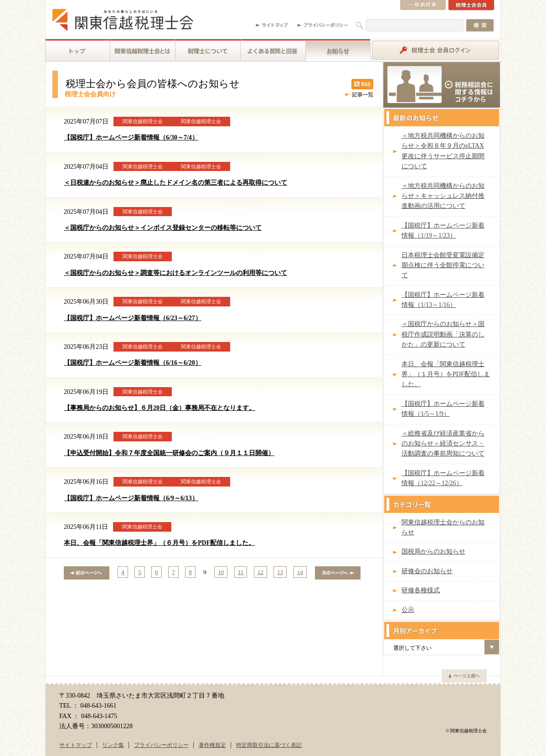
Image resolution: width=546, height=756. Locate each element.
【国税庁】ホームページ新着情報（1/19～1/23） (443, 230)
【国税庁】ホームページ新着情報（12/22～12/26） (443, 478)
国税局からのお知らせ (433, 551)
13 (280, 572)
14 (300, 572)
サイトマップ (76, 745)
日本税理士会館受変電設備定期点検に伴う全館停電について (443, 265)
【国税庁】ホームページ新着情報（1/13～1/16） (443, 300)
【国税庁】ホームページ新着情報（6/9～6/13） (131, 498)
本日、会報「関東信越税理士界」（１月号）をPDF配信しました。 (446, 374)
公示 (408, 610)
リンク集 (113, 745)
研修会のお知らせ (427, 571)
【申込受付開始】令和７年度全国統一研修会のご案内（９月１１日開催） (169, 453)
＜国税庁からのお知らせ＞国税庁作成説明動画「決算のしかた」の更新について (443, 334)
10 (221, 572)
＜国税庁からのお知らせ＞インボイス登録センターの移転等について (163, 228)
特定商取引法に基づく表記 (269, 745)
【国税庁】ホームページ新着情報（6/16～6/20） (133, 363)
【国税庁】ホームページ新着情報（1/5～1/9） (443, 409)
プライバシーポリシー (161, 745)
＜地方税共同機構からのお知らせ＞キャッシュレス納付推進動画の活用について (443, 196)
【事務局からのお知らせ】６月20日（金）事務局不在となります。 (160, 408)
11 (241, 572)
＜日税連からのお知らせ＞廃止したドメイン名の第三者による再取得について (175, 183)
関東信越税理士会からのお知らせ (443, 527)
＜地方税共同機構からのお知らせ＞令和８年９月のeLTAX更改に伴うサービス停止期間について (443, 151)
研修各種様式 (421, 590)
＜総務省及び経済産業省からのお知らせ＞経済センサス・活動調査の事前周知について (443, 444)
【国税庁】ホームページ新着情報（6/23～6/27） (133, 318)
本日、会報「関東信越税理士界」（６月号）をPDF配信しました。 (159, 543)
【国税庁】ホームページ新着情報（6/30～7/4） (131, 137)
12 (260, 572)
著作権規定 (212, 745)
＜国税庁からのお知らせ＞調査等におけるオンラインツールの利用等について (175, 273)
